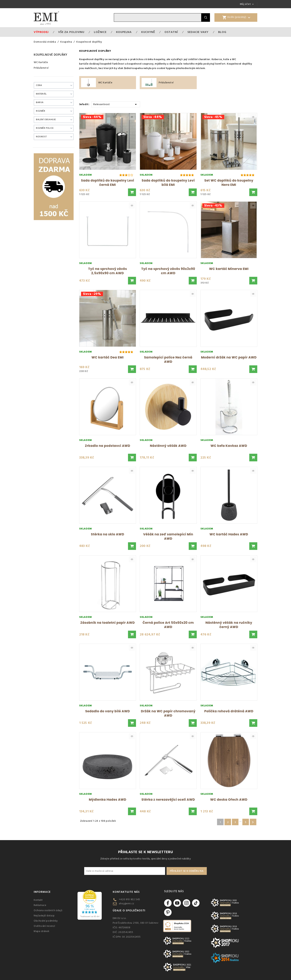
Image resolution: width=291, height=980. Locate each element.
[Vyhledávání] (158, 17)
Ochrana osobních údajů (48, 910)
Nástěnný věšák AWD (168, 446)
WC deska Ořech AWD (229, 800)
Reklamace (40, 905)
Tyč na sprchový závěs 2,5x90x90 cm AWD (107, 271)
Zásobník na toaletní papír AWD (107, 623)
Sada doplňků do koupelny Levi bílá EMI (168, 183)
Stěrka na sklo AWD (108, 534)
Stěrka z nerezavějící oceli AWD (168, 800)
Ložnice (100, 32)
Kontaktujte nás (126, 892)
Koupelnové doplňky (51, 55)
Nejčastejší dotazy (44, 916)
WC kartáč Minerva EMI (229, 269)
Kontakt (38, 900)
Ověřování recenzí (44, 926)
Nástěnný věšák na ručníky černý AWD (229, 625)
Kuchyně (148, 32)
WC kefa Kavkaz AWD (229, 446)
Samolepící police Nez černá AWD (168, 360)
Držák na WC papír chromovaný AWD (168, 713)
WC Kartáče (41, 62)
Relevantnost (116, 104)
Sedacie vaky (198, 32)
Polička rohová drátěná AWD (229, 711)
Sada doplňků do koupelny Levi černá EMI (108, 183)
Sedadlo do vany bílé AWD (107, 711)
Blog (222, 32)
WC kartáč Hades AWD (229, 534)
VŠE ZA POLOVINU (71, 32)
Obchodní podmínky (46, 921)
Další (253, 822)
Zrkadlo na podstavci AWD (108, 446)
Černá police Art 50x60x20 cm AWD (168, 625)
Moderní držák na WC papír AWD (229, 357)
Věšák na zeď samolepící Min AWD (168, 536)
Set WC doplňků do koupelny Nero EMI (229, 183)
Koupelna (124, 32)
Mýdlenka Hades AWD (108, 800)
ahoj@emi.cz (126, 904)
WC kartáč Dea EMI (107, 357)
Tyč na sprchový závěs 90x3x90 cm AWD (168, 271)
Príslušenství (41, 68)
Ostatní (171, 32)
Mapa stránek (41, 931)
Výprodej (41, 32)
